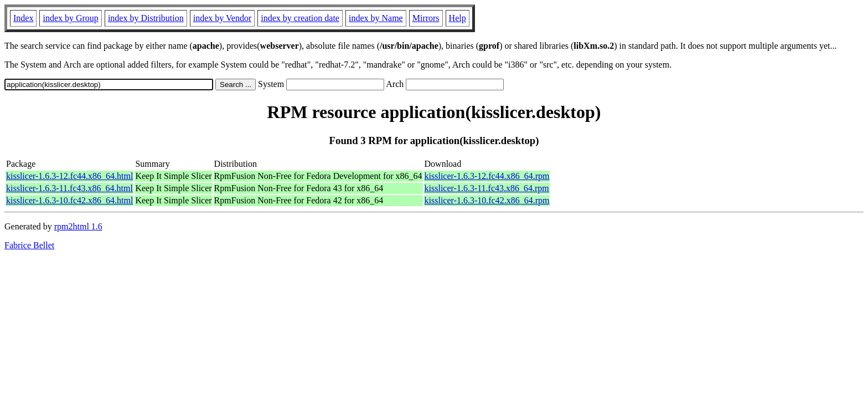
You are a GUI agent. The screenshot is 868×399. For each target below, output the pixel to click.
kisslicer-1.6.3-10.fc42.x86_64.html (69, 200)
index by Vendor (222, 18)
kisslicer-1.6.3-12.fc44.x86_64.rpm (487, 176)
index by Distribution (146, 18)
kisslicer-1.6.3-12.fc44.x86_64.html (69, 176)
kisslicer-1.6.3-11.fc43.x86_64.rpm (487, 188)
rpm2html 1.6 (78, 226)
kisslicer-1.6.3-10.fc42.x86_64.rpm (487, 200)
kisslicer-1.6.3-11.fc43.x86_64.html (69, 188)
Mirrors (426, 18)
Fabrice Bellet (29, 245)
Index (23, 18)
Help (458, 18)
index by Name (376, 18)
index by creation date (300, 18)
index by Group (70, 18)
